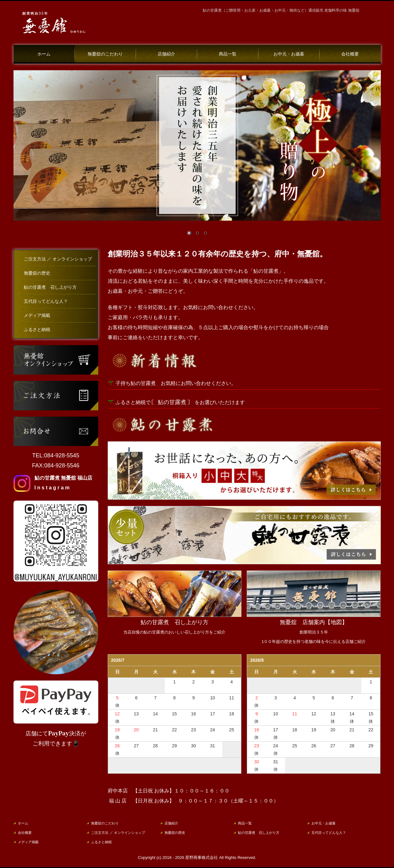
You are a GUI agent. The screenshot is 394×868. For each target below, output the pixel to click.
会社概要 (350, 54)
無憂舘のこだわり (105, 54)
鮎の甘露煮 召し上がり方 (50, 287)
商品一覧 (228, 54)
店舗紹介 (166, 54)
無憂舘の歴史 (37, 273)
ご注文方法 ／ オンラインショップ (58, 259)
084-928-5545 (62, 455)
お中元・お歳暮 (289, 54)
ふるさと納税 (37, 330)
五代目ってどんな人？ (46, 301)
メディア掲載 (37, 316)
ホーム (44, 54)
